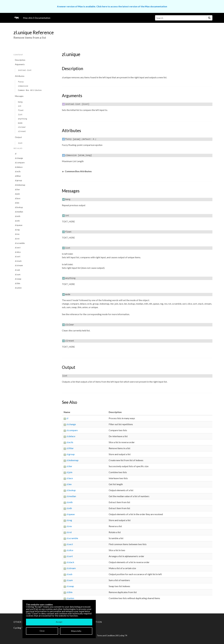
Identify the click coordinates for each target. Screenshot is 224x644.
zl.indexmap (20, 185)
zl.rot (17, 239)
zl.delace (19, 167)
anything (22, 119)
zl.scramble (20, 243)
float (21, 110)
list (20, 115)
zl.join (17, 194)
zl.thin (18, 283)
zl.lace (18, 198)
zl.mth (18, 216)
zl (16, 154)
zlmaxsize (23, 86)
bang (20, 102)
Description (20, 60)
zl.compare (20, 163)
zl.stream (19, 265)
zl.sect (18, 248)
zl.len (17, 203)
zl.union (18, 288)
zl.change (19, 158)
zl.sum (18, 274)
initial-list (25, 70)
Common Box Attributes (30, 90)
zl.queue (19, 225)
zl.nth (17, 221)
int (20, 106)
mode (20, 123)
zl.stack (18, 261)
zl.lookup (19, 207)
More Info (76, 631)
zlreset (22, 131)
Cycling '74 (123, 636)
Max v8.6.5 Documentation (37, 18)
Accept (59, 622)
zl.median (19, 212)
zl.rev (17, 234)
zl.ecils (18, 171)
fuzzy (21, 82)
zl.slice (18, 252)
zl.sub (17, 270)
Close (42, 631)
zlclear (22, 127)
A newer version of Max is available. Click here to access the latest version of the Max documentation (112, 6)
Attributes (20, 76)
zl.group (18, 180)
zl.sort (18, 256)
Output (18, 137)
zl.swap (18, 279)
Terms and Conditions (106, 636)
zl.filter (18, 176)
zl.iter (17, 189)
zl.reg (17, 230)
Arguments (20, 64)
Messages (19, 96)
